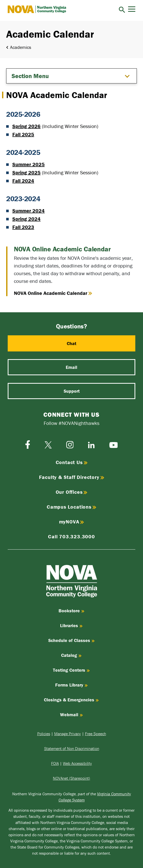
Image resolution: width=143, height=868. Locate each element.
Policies (44, 734)
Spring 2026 (26, 126)
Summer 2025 (28, 164)
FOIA (55, 763)
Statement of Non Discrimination (72, 748)
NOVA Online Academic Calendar (53, 293)
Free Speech (96, 734)
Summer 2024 (28, 211)
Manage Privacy (68, 734)
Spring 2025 (26, 172)
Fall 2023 (23, 227)
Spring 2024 (26, 219)
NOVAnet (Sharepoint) (71, 778)
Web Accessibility (77, 763)
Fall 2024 (23, 181)
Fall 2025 (23, 134)
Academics (21, 47)
